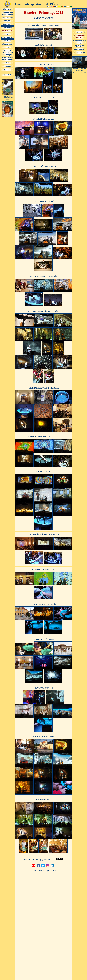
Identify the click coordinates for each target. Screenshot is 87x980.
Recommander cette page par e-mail (37, 860)
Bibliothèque (7, 24)
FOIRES (7, 41)
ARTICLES (80, 46)
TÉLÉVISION (80, 49)
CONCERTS (7, 31)
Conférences (7, 28)
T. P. (7, 63)
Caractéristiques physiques (80, 42)
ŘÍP (7, 34)
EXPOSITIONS (7, 37)
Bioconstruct (7, 44)
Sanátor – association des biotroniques (7, 52)
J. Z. (7, 47)
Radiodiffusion (80, 53)
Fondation (7, 66)
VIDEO (7, 21)
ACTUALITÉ (7, 18)
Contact (7, 69)
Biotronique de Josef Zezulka (7, 59)
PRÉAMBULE (7, 9)
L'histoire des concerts (80, 36)
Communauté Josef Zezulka (7, 13)
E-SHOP (7, 75)
